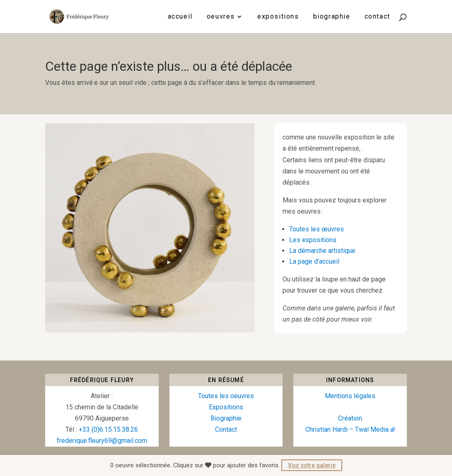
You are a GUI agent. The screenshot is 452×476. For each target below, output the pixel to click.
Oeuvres (221, 17)
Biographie (332, 17)
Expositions (278, 17)
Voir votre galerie (312, 465)
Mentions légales (350, 396)
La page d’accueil (314, 261)
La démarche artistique (322, 251)
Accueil (180, 17)
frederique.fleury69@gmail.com (102, 441)
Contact (377, 17)
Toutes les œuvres (317, 229)
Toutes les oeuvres (226, 396)
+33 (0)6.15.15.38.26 (108, 429)
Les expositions (313, 240)
